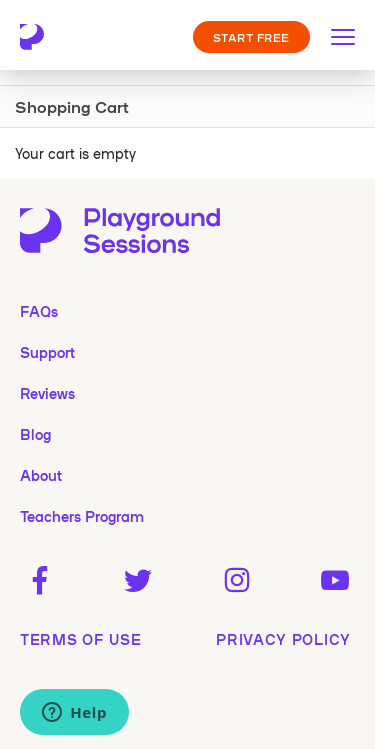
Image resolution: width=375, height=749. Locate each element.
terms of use (80, 639)
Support (47, 352)
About (41, 475)
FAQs (39, 311)
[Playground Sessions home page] (42, 37)
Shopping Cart (72, 106)
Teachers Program (82, 516)
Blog (35, 434)
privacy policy (283, 639)
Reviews (47, 393)
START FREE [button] (252, 37)
